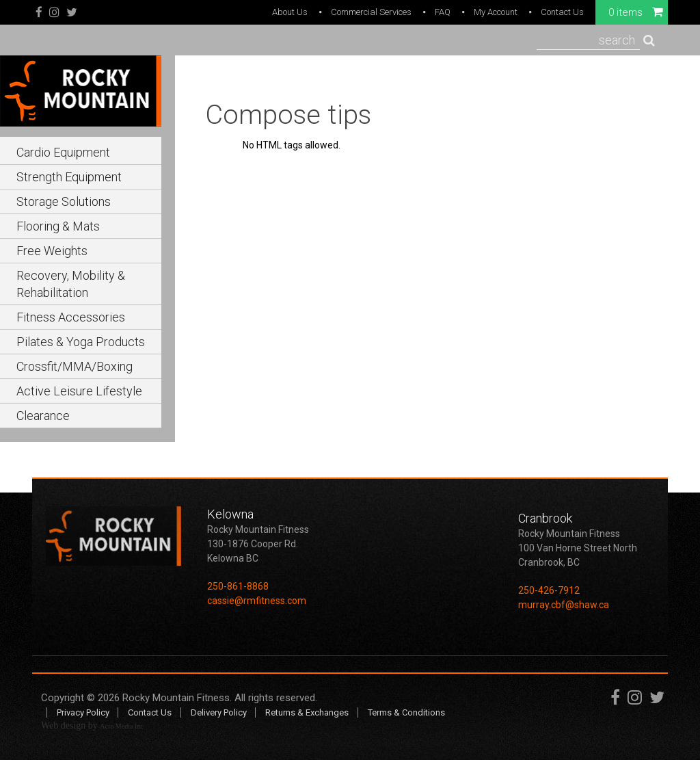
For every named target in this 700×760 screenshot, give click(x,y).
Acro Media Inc (121, 726)
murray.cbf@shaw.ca (564, 605)
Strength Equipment (69, 177)
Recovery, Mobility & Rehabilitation (71, 284)
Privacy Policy (83, 712)
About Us (290, 12)
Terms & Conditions (406, 712)
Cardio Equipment (63, 152)
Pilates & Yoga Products (81, 342)
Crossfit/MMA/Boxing (75, 366)
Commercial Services (371, 12)
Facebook (39, 13)
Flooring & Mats (58, 226)
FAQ (443, 12)
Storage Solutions (64, 201)
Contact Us (562, 12)
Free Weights (52, 251)
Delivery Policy (219, 712)
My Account (496, 12)
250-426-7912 (549, 590)
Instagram (54, 13)
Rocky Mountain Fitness (176, 698)
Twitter (72, 13)
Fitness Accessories (71, 317)
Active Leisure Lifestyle (79, 391)
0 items (636, 12)
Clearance (43, 416)
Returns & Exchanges (307, 712)
